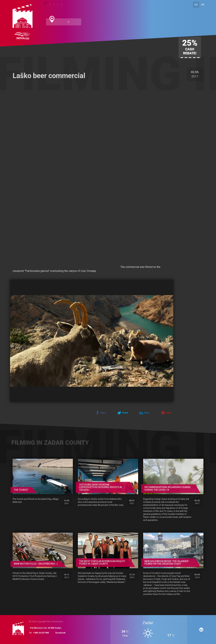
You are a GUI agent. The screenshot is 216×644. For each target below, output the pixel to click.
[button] (170, 283)
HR (203, 5)
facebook (60, 633)
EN (196, 5)
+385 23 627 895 (41, 633)
